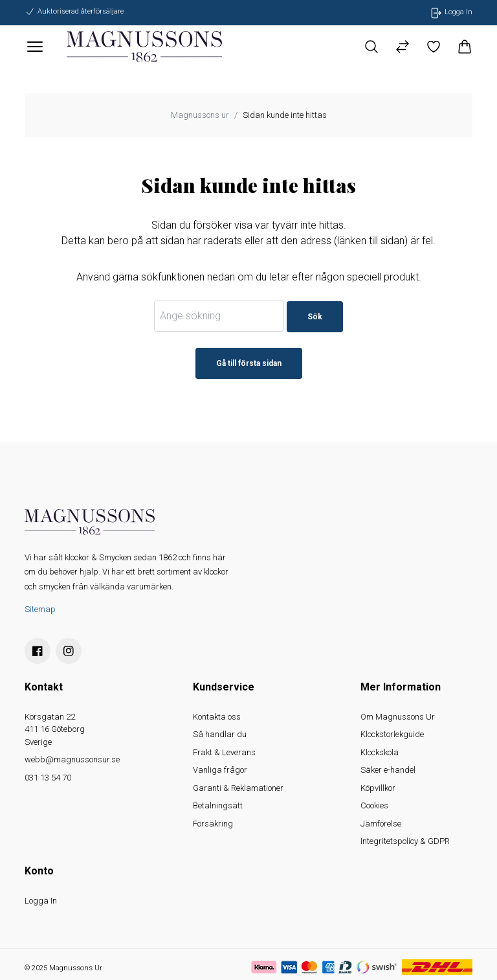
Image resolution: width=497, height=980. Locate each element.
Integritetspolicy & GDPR (405, 841)
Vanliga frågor (220, 770)
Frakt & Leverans (224, 752)
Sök (315, 317)
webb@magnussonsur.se (72, 759)
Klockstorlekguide (392, 734)
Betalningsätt (218, 805)
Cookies (374, 805)
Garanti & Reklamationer (238, 788)
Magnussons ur (200, 115)
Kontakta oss (217, 717)
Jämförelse (381, 824)
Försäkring (213, 824)
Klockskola (380, 752)
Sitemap (40, 609)
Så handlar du (220, 734)
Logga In (41, 901)
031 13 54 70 (48, 778)
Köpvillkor (378, 788)
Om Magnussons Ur (398, 717)
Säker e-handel (388, 770)
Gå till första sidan (249, 363)
